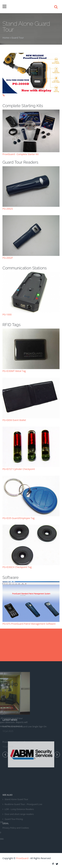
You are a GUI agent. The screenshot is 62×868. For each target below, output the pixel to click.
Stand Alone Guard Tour (16, 812)
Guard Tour (18, 38)
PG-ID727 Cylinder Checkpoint (19, 469)
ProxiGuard (22, 858)
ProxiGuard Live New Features (18, 729)
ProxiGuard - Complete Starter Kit (21, 154)
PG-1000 (7, 314)
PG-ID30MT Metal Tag (14, 371)
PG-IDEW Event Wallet (14, 420)
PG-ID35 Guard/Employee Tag (19, 518)
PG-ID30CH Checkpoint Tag (17, 567)
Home (6, 38)
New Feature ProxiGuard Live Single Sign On (24, 714)
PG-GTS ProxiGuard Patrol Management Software (29, 624)
